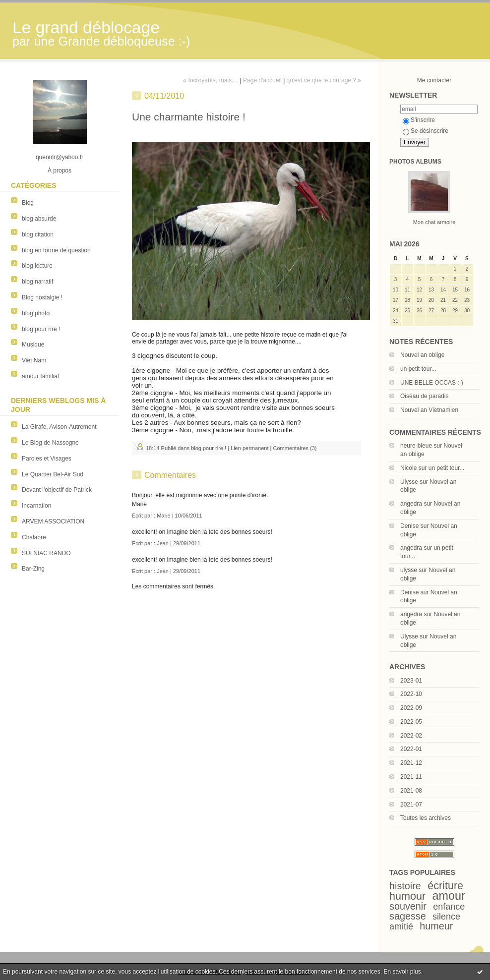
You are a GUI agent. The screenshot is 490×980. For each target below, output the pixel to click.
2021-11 (411, 777)
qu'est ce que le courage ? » (324, 80)
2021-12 (411, 763)
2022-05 (411, 722)
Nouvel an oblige (422, 355)
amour (449, 896)
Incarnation (36, 506)
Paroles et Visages (47, 459)
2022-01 (411, 749)
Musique (33, 345)
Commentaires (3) (295, 448)
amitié (401, 926)
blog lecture (37, 266)
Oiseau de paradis (424, 396)
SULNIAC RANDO (46, 553)
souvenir (408, 906)
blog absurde (39, 219)
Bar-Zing (33, 569)
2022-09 (411, 708)
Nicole (408, 468)
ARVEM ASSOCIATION (53, 521)
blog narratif (37, 282)
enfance (449, 907)
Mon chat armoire (434, 222)
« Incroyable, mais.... (211, 80)
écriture (445, 886)
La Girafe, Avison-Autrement (59, 427)
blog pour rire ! (41, 329)
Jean (163, 543)
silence (446, 917)
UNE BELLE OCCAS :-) (432, 383)
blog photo (36, 313)
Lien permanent (249, 448)
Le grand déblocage (86, 28)
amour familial (40, 376)
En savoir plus (402, 972)
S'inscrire (419, 120)
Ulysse (409, 482)
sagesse (408, 916)
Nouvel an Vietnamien (429, 410)
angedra (411, 504)
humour (407, 896)
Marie (164, 516)
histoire (405, 886)
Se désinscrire (426, 131)
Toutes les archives (426, 818)
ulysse (409, 570)
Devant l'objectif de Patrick (57, 490)
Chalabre (34, 537)
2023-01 (411, 681)
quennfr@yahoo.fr (60, 157)
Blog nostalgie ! (42, 297)
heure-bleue (416, 446)
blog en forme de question (56, 250)
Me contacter (434, 80)
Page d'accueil (262, 80)
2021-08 (411, 791)
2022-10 (411, 694)
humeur (436, 926)
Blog (28, 203)
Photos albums (415, 162)
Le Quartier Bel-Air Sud (53, 474)
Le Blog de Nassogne (50, 443)
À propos (60, 171)
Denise (409, 526)
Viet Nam (34, 360)
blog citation (38, 234)
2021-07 (411, 805)
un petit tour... (418, 369)
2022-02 (411, 736)
